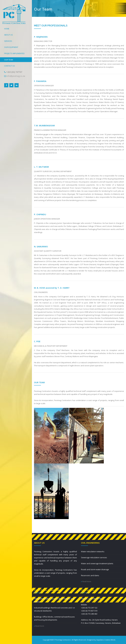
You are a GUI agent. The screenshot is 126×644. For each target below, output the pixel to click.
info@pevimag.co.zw (16, 76)
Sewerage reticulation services (94, 557)
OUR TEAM (9, 60)
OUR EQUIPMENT (11, 47)
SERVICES (8, 41)
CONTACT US (10, 66)
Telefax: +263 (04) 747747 (91, 599)
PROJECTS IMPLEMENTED (14, 53)
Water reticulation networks (93, 552)
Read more (86, 581)
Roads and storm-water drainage (95, 569)
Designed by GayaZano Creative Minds (101, 640)
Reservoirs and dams (90, 575)
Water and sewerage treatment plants (97, 563)
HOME (7, 29)
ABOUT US (8, 35)
